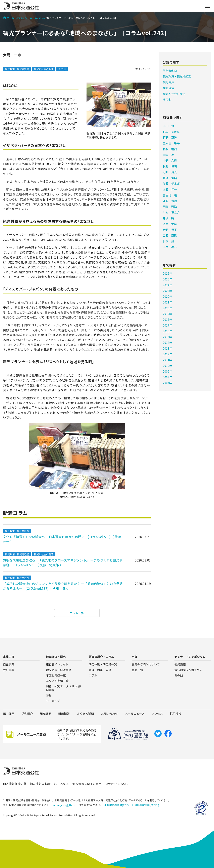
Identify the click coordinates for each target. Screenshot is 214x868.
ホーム (9, 18)
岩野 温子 (170, 230)
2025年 (167, 279)
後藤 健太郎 (171, 183)
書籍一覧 (137, 670)
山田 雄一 (170, 126)
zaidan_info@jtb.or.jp (65, 805)
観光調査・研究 (56, 657)
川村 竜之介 (171, 212)
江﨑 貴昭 (170, 201)
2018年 (167, 320)
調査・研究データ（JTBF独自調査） (64, 688)
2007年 (167, 383)
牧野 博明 (170, 166)
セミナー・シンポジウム (190, 657)
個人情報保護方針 (15, 784)
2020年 (167, 308)
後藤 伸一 (170, 189)
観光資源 (168, 82)
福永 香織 (170, 149)
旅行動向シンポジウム (189, 670)
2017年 (167, 325)
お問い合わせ (109, 714)
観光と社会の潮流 (44, 69)
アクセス (157, 714)
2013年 (167, 348)
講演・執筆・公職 (100, 670)
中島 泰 (168, 155)
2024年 (167, 285)
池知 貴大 (170, 172)
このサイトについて (117, 784)
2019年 (167, 314)
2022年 (167, 296)
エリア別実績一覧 (57, 681)
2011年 (167, 360)
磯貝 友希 (170, 224)
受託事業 (9, 670)
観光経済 (168, 88)
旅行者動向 (170, 71)
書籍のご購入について (146, 664)
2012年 (167, 354)
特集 (49, 696)
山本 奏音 (170, 247)
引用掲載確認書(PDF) (117, 805)
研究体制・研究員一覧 (103, 664)
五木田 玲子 (171, 143)
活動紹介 (27, 714)
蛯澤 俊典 (170, 178)
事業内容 (9, 657)
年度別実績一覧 (56, 675)
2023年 (167, 291)
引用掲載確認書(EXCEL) (145, 805)
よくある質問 (85, 714)
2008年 (167, 377)
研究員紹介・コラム (26, 18)
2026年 (167, 273)
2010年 (167, 366)
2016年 (167, 331)
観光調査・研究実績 (59, 670)
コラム (42, 18)
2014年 (167, 343)
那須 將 (168, 218)
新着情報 (64, 714)
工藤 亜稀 (170, 235)
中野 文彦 (170, 160)
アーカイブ (53, 701)
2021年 (167, 302)
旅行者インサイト (57, 664)
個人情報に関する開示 (87, 784)
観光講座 (180, 664)
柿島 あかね (171, 132)
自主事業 (9, 664)
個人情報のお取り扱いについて (50, 784)
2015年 (167, 337)
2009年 (167, 371)
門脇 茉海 (170, 207)
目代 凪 (168, 241)
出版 (135, 657)
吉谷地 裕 (170, 195)
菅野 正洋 (170, 137)
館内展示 (9, 714)
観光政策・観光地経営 (17, 69)
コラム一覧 (77, 613)
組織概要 (46, 714)
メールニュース (135, 714)
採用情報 (176, 714)
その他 (62, 69)
